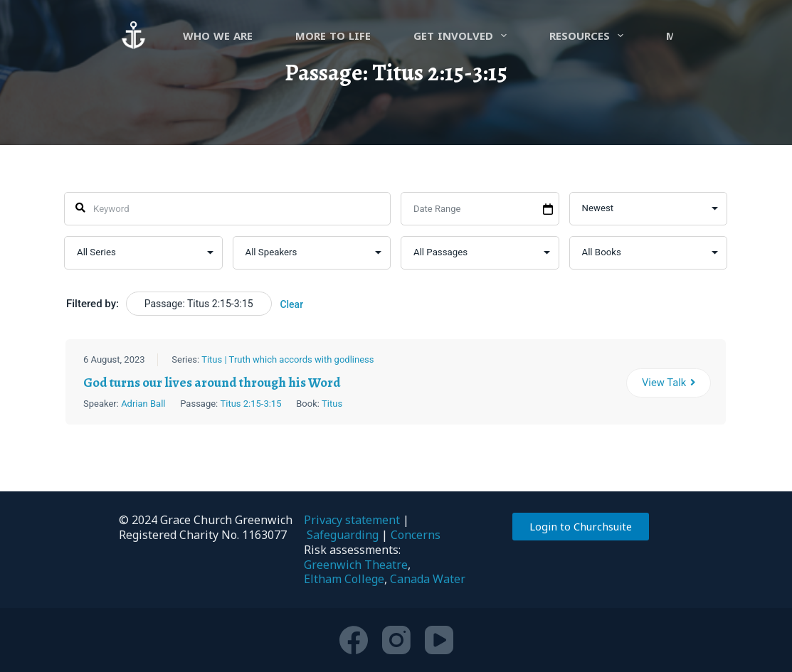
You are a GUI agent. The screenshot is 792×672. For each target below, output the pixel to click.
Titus (333, 403)
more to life (333, 36)
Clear (292, 304)
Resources (589, 36)
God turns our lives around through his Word (213, 382)
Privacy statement (352, 520)
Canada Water (428, 579)
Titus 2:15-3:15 (251, 403)
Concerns (416, 535)
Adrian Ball (144, 403)
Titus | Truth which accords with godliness (288, 359)
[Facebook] (354, 640)
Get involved (463, 36)
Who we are (218, 36)
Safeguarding (343, 535)
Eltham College (344, 579)
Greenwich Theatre (356, 565)
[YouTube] (439, 640)
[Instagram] (396, 640)
